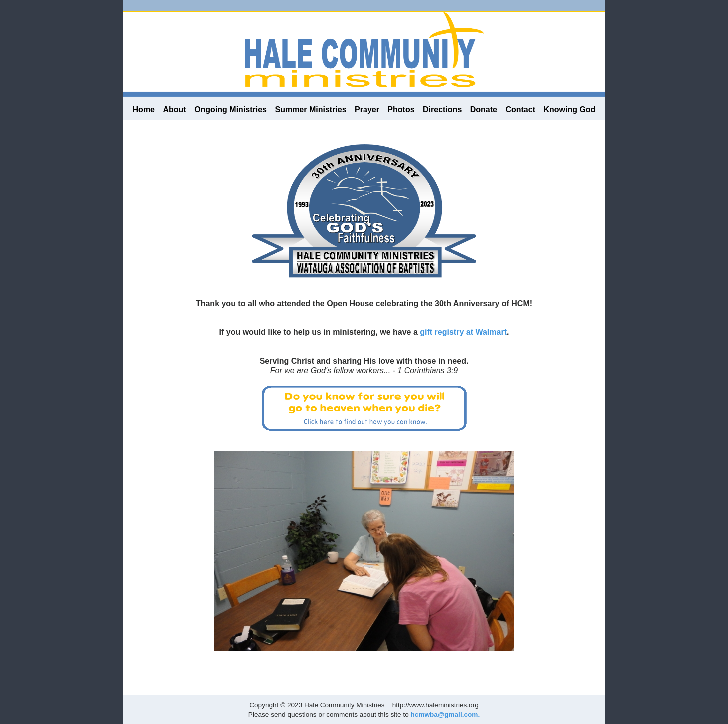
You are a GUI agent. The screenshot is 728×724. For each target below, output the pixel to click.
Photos (401, 110)
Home (144, 110)
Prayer (367, 110)
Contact (520, 110)
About (174, 110)
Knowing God (569, 110)
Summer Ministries (310, 110)
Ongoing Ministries (230, 110)
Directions (442, 110)
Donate (484, 110)
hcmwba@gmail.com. (446, 714)
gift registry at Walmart (463, 332)
